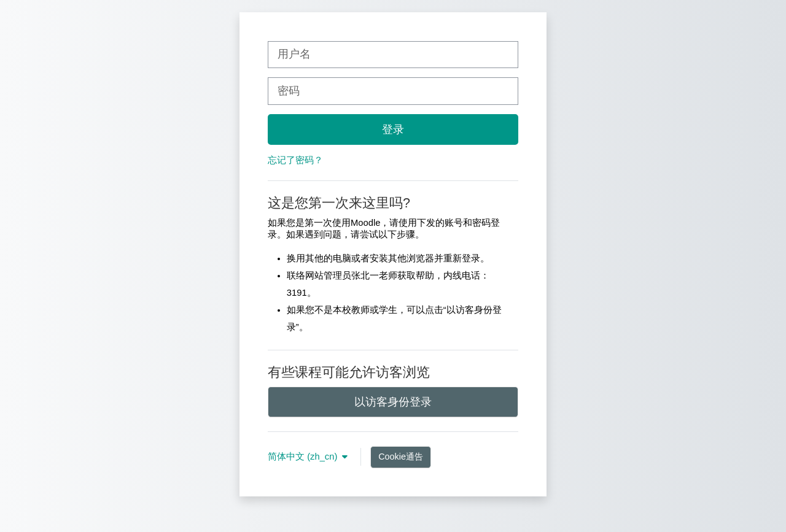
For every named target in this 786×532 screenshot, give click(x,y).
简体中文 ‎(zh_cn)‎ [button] (304, 457)
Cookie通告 (401, 457)
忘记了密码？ (295, 160)
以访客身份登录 (393, 402)
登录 (393, 129)
